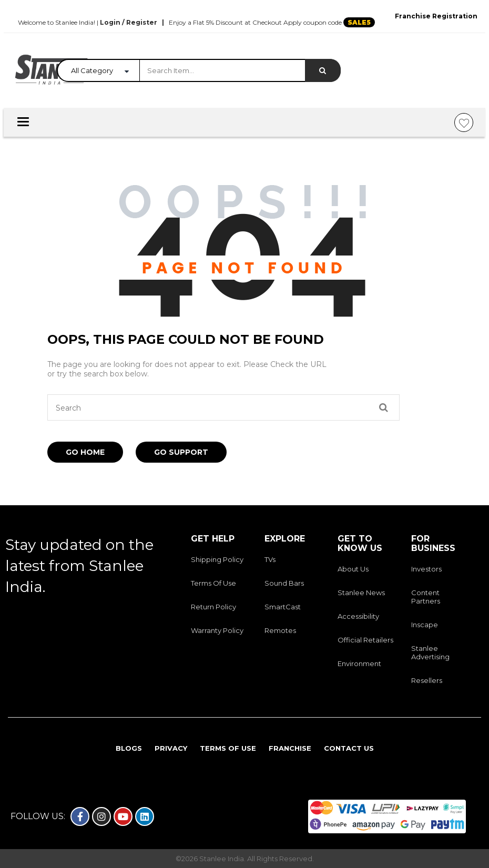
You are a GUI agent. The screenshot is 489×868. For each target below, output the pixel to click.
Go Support (181, 452)
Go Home (85, 452)
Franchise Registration (436, 16)
